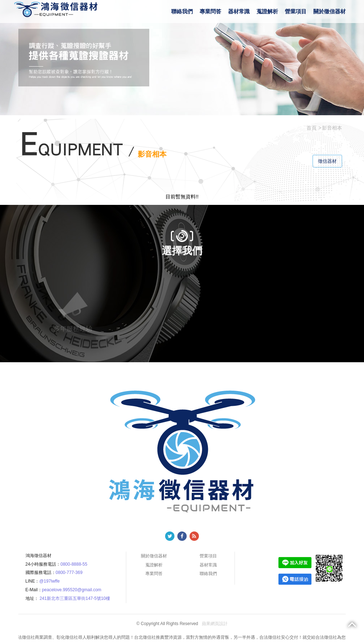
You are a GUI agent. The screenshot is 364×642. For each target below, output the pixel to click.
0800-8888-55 (74, 564)
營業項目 (296, 11)
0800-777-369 (69, 573)
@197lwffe (49, 581)
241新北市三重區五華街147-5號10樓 (75, 598)
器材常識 (239, 11)
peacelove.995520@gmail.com (72, 590)
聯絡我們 (182, 11)
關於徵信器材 (329, 11)
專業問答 (210, 11)
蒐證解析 (267, 11)
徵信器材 (327, 161)
